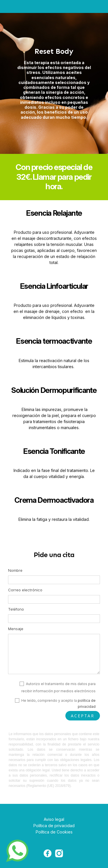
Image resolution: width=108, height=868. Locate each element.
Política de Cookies (54, 832)
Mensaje (16, 629)
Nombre (15, 570)
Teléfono (16, 609)
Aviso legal (54, 819)
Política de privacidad (54, 826)
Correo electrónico (25, 590)
